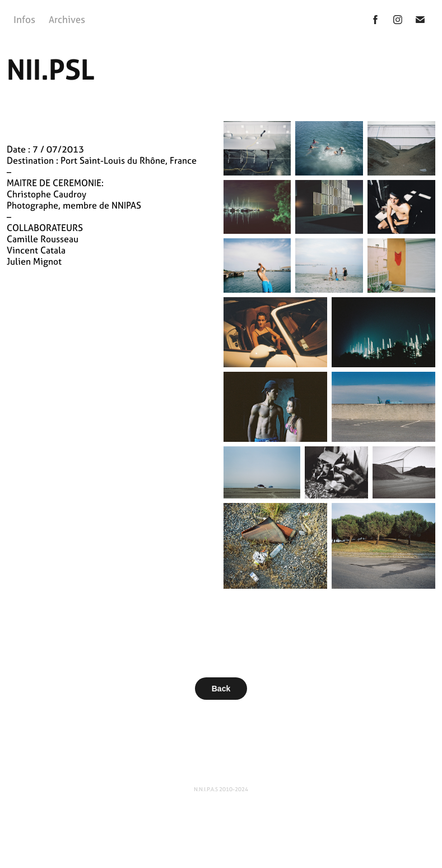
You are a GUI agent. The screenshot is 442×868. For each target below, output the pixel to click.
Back (221, 689)
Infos (24, 19)
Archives (67, 19)
